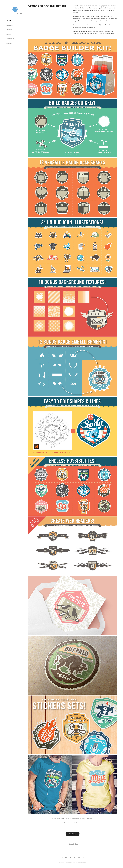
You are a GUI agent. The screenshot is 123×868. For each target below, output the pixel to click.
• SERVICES (9, 25)
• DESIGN (9, 21)
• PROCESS (9, 30)
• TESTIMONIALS (11, 39)
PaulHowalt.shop (97, 31)
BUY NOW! (73, 834)
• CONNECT (9, 43)
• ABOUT (9, 34)
